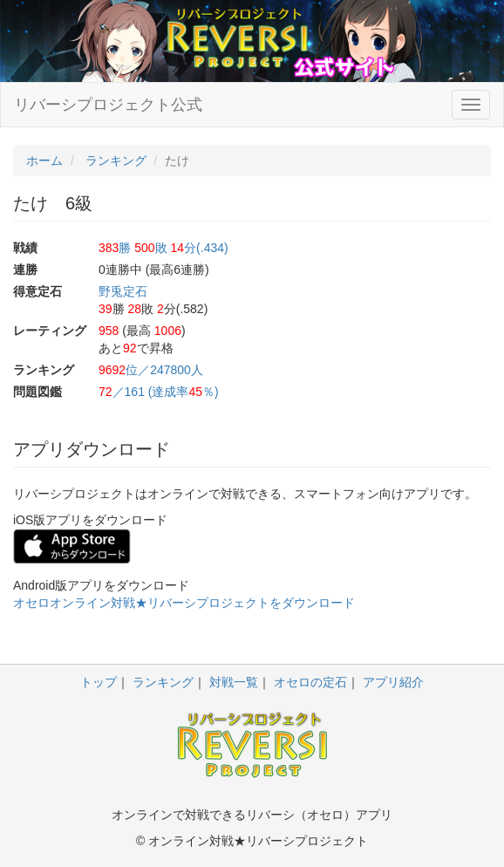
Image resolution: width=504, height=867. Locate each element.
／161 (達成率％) (159, 392)
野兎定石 (123, 291)
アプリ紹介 (393, 682)
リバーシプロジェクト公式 (108, 105)
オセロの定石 (310, 682)
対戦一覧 (234, 682)
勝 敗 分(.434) (163, 248)
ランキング (163, 682)
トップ (99, 682)
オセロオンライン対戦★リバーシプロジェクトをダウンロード (184, 603)
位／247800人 (151, 370)
